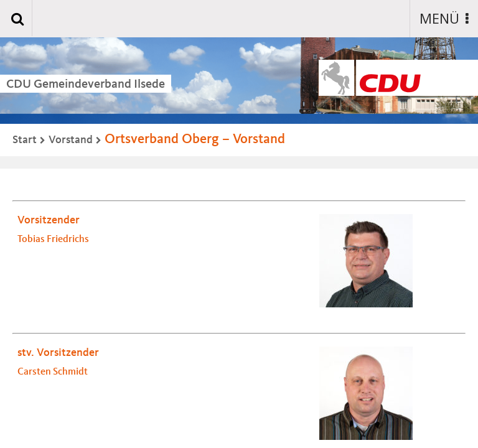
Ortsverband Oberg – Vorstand (195, 139)
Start (25, 140)
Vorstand (71, 140)
